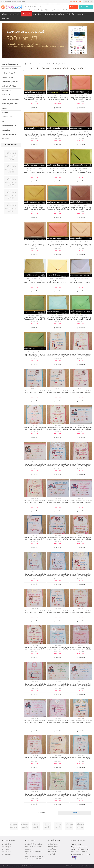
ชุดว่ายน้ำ (58, 10)
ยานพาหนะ (6, 113)
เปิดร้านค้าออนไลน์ (76, 1)
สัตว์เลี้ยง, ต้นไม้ (7, 117)
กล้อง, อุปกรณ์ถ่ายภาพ (9, 126)
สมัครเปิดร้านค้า (86, 7)
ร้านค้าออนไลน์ (54, 844)
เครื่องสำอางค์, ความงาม (10, 69)
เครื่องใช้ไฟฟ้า (7, 91)
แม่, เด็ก (5, 108)
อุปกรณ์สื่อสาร (7, 130)
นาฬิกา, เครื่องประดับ (9, 73)
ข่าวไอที (52, 854)
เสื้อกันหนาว (7, 852)
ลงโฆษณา (61, 14)
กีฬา (4, 121)
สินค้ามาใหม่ (71, 14)
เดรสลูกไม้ (52, 10)
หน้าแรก (5, 14)
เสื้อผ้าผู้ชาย (46, 10)
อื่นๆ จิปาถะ (6, 139)
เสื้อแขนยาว (7, 854)
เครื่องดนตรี (6, 95)
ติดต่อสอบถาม (6, 19)
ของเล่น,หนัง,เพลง (8, 77)
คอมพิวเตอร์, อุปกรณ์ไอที (10, 82)
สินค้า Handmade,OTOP (10, 135)
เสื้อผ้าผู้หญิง (39, 10)
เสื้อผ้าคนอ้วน (65, 10)
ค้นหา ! (73, 7)
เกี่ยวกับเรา (80, 14)
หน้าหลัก (28, 64)
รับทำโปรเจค (53, 847)
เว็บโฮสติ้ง (52, 849)
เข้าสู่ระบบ (88, 1)
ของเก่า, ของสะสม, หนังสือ (11, 99)
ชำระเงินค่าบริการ (50, 14)
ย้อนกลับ (41, 813)
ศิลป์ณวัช (52, 852)
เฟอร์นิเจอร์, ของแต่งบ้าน (10, 104)
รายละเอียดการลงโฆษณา (34, 856)
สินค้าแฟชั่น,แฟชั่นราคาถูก (11, 64)
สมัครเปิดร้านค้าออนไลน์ (34, 844)
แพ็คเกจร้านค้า (27, 14)
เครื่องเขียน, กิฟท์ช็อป (9, 86)
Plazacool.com (75, 866)
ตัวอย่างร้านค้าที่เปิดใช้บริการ (35, 859)
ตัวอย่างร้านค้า (38, 14)
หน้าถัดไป (74, 813)
